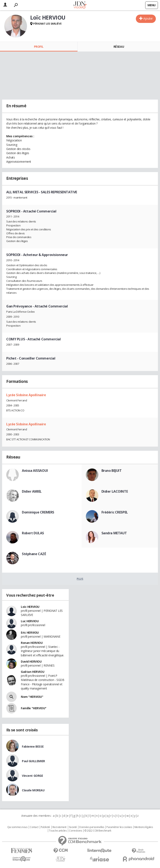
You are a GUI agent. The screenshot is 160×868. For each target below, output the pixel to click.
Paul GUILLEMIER (33, 761)
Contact (34, 827)
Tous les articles (58, 831)
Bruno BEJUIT (112, 471)
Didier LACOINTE (115, 491)
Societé (73, 827)
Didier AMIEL (32, 491)
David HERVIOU (31, 661)
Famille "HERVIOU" (34, 708)
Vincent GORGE (32, 776)
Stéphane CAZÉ (34, 554)
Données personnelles (92, 827)
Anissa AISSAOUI (35, 471)
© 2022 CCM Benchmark (98, 831)
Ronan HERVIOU (32, 643)
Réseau (119, 47)
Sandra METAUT (114, 533)
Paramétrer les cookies (119, 827)
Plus (80, 579)
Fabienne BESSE (33, 746)
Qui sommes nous (17, 827)
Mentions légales (144, 827)
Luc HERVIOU (30, 621)
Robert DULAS (33, 533)
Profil (39, 47)
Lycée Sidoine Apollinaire (26, 395)
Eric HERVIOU (30, 633)
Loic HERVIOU (30, 607)
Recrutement (59, 827)
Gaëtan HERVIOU (32, 672)
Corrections (75, 831)
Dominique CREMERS (38, 512)
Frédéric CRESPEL (115, 512)
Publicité (45, 827)
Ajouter (148, 18)
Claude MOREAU (33, 790)
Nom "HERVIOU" (32, 697)
